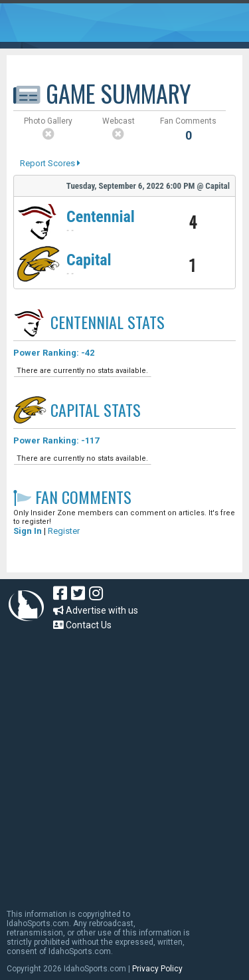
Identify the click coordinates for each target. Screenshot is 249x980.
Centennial (101, 217)
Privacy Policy (157, 969)
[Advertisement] (124, 764)
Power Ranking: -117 (56, 440)
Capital (89, 260)
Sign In (28, 531)
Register (64, 531)
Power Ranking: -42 (54, 353)
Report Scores (50, 163)
